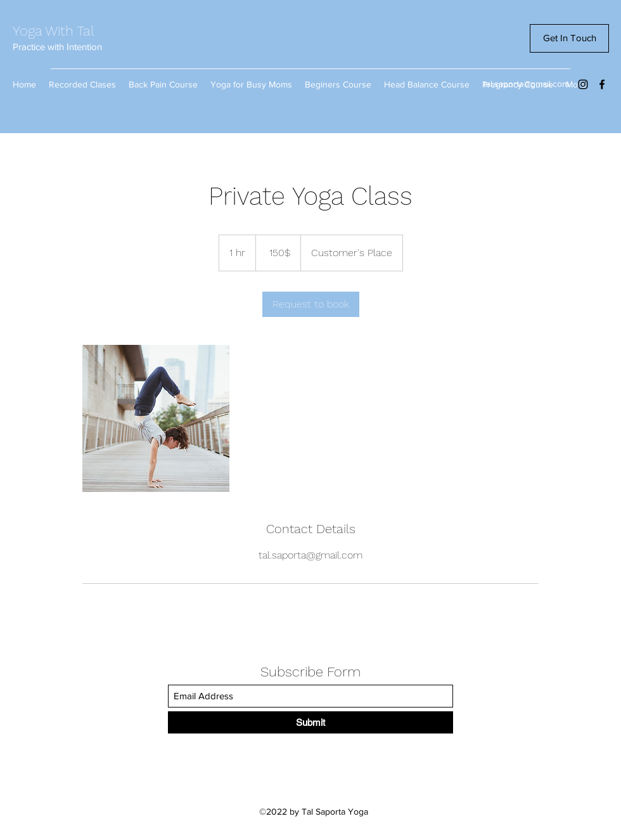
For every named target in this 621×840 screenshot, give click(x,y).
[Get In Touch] (569, 38)
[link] (311, 304)
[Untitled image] (156, 418)
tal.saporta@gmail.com (526, 84)
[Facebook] (602, 84)
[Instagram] (583, 84)
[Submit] (310, 722)
